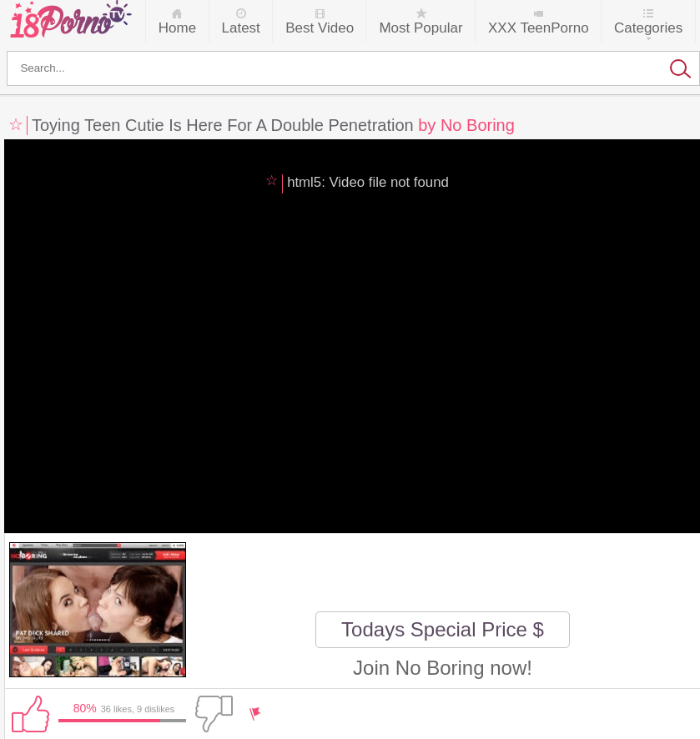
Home (177, 28)
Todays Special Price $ (443, 629)
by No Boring (466, 125)
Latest (241, 28)
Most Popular (421, 28)
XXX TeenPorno (539, 28)
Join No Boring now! (443, 668)
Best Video (320, 28)
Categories (648, 28)
